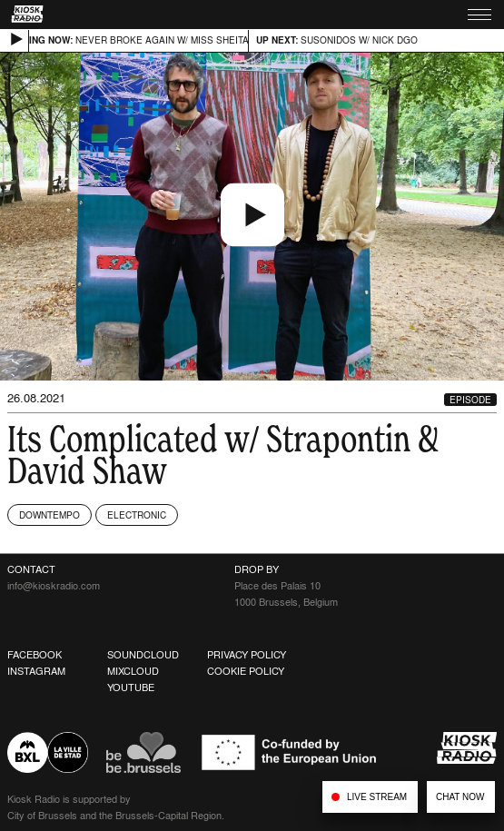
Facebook (35, 655)
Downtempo (49, 515)
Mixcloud (133, 671)
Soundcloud (143, 655)
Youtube (131, 688)
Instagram (36, 671)
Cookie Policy (246, 671)
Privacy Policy (247, 655)
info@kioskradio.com (54, 586)
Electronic (137, 515)
